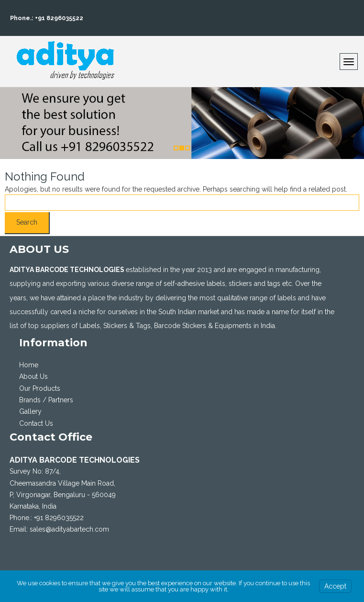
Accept (335, 586)
